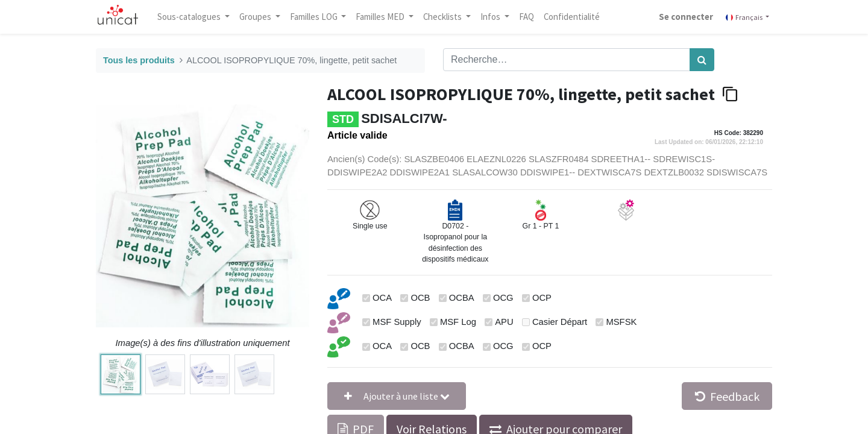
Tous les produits (139, 60)
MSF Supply (397, 322)
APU (504, 322)
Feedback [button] (727, 396)
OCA (382, 298)
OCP (542, 298)
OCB (420, 298)
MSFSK (621, 322)
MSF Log (458, 322)
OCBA (462, 298)
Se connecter (682, 17)
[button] (397, 396)
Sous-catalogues (193, 17)
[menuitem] (530, 17)
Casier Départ (560, 322)
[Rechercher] (702, 60)
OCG (503, 298)
